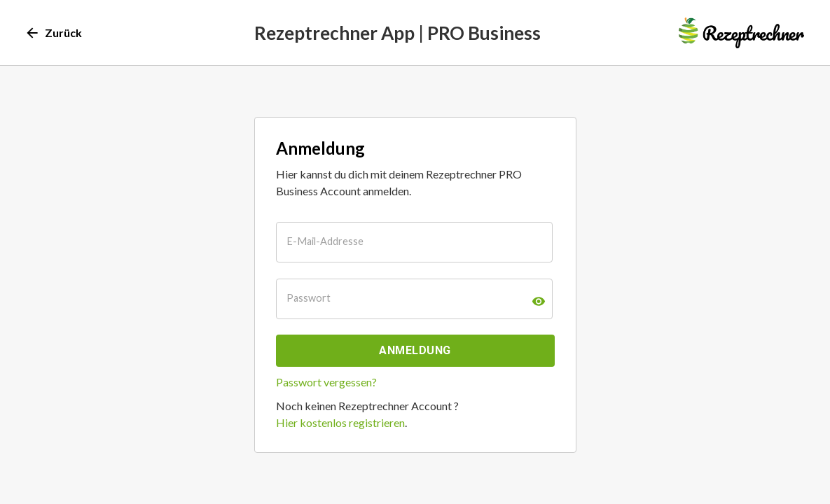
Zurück (54, 33)
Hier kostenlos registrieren (340, 422)
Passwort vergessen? (326, 382)
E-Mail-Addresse (325, 241)
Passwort (309, 298)
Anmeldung (415, 350)
